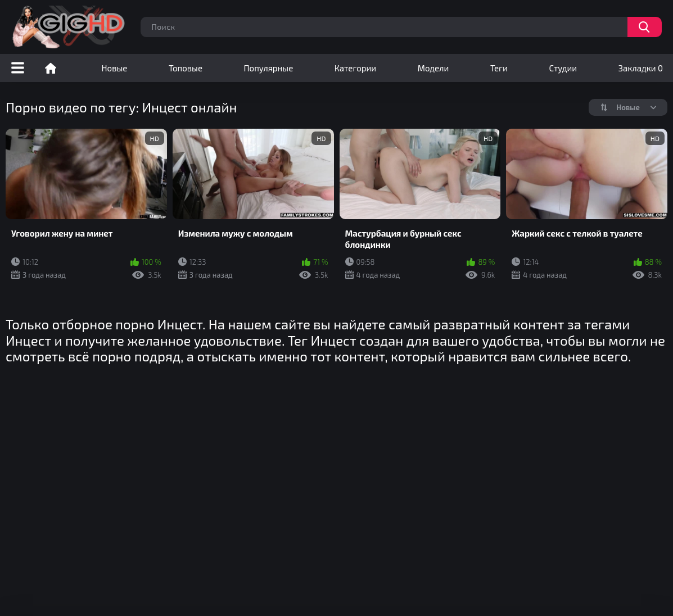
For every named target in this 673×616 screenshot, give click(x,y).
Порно (51, 68)
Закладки (641, 68)
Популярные (269, 68)
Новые (115, 68)
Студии (563, 68)
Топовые (186, 68)
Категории (355, 68)
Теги (499, 68)
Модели (433, 68)
